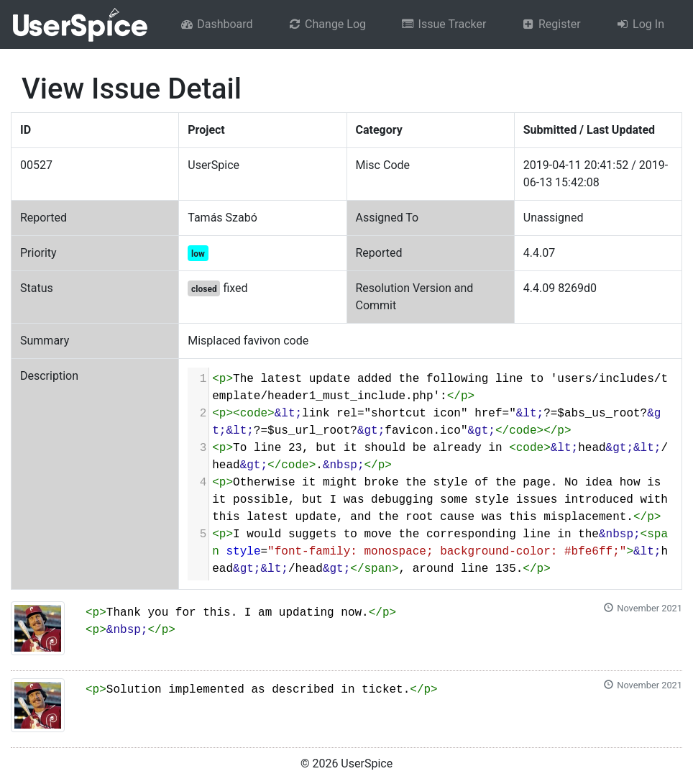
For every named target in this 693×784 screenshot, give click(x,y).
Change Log (327, 24)
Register (550, 24)
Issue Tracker (443, 24)
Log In (640, 24)
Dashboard (216, 24)
